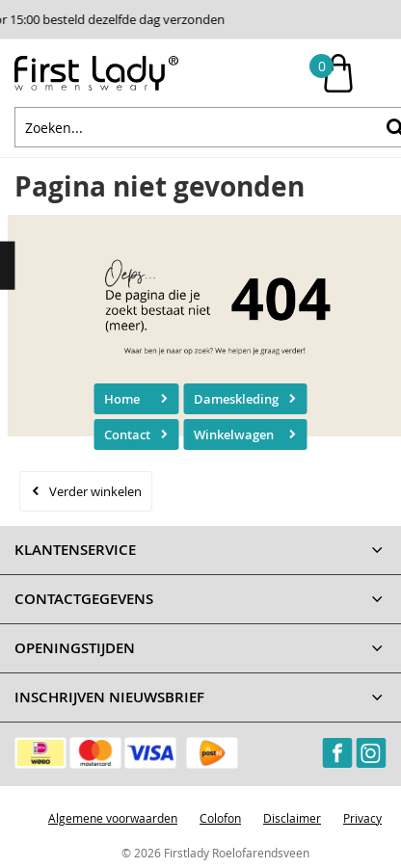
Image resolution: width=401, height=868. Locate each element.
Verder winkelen (95, 491)
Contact (127, 434)
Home (122, 399)
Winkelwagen (234, 434)
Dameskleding (236, 399)
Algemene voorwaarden (113, 818)
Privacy (362, 818)
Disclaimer (292, 818)
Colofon (220, 818)
